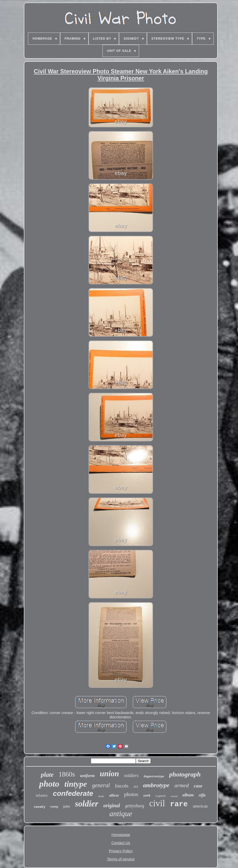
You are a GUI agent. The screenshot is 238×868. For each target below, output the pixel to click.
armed (182, 785)
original (112, 805)
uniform (88, 776)
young (54, 807)
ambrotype (156, 785)
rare (179, 804)
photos (131, 794)
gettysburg (135, 806)
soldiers (131, 776)
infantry (42, 795)
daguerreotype (154, 776)
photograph (185, 774)
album (188, 795)
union (109, 774)
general (101, 785)
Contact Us (121, 843)
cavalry (39, 807)
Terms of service (121, 859)
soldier (87, 804)
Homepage (121, 835)
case (198, 786)
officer (114, 795)
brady (101, 796)
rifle (202, 795)
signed (160, 796)
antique (121, 813)
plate (47, 775)
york (147, 795)
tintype (76, 784)
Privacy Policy (121, 851)
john (66, 807)
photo (49, 784)
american (200, 806)
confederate (73, 793)
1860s (67, 774)
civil (157, 803)
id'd (136, 787)
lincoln (122, 786)
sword (174, 796)
